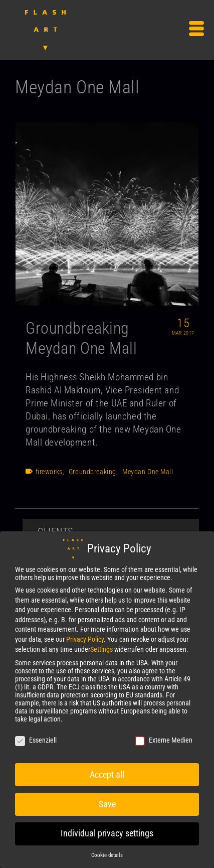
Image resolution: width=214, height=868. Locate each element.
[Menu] (196, 30)
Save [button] (107, 804)
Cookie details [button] (107, 855)
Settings (101, 649)
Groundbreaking (92, 472)
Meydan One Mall (148, 472)
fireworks (49, 472)
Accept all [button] (107, 775)
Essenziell (36, 740)
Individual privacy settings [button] (107, 833)
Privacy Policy (85, 639)
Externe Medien (164, 740)
